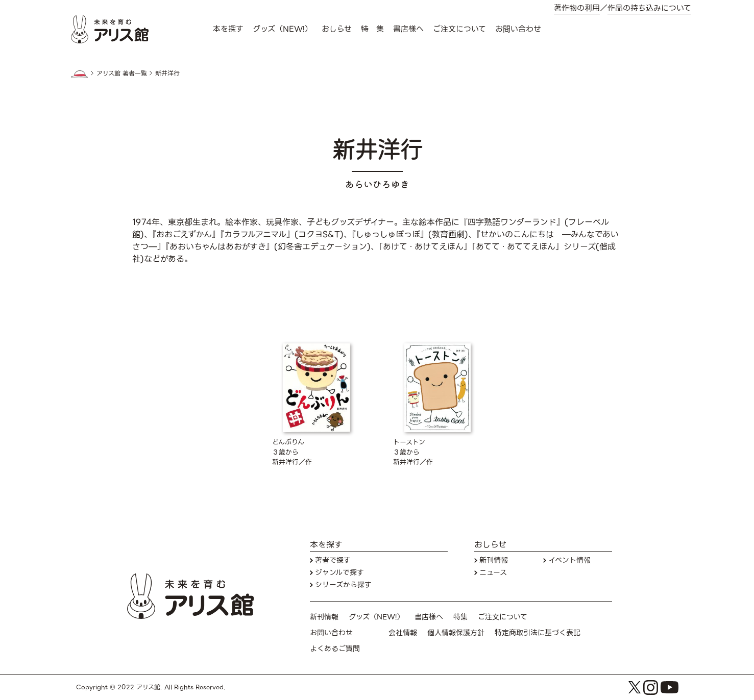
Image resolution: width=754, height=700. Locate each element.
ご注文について (459, 29)
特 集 (372, 29)
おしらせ (337, 29)
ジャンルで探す (339, 573)
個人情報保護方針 (456, 633)
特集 (460, 617)
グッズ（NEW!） (283, 29)
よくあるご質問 (335, 649)
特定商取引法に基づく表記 (538, 633)
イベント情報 (569, 560)
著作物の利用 (577, 8)
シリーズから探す (343, 585)
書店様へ (408, 29)
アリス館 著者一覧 (122, 73)
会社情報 (403, 633)
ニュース (493, 573)
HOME (80, 74)
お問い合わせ (518, 29)
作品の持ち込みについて (649, 8)
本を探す (228, 29)
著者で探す (333, 560)
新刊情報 (494, 560)
